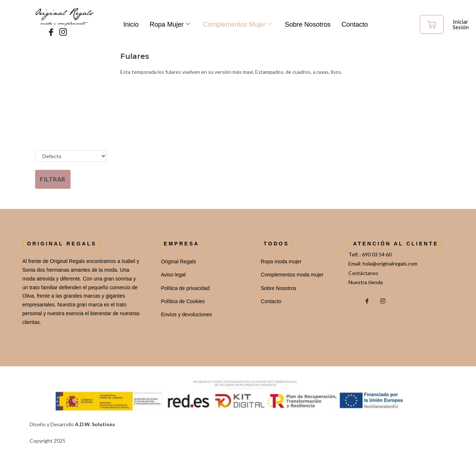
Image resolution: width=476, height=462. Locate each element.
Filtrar (53, 179)
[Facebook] (49, 33)
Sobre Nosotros (308, 24)
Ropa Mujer (170, 24)
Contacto (355, 24)
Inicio (131, 24)
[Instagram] (61, 33)
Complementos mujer (237, 24)
